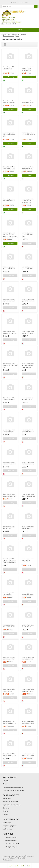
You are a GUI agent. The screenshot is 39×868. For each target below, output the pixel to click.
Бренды (6, 814)
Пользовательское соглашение (13, 787)
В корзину (10, 77)
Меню (19, 30)
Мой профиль (7, 829)
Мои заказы (7, 823)
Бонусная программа (10, 826)
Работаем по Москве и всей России (11, 22)
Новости (6, 781)
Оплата (5, 811)
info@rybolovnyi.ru (11, 847)
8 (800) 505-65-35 (7, 20)
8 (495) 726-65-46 (7, 18)
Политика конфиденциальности (13, 790)
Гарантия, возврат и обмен (12, 805)
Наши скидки (7, 798)
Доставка (6, 808)
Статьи (5, 784)
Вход (13, 2)
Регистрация (23, 2)
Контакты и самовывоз (10, 802)
